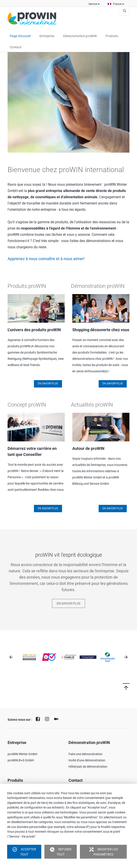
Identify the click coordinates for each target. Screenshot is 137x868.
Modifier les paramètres (103, 851)
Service (93, 4)
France (117, 4)
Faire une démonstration (85, 754)
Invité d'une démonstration (87, 760)
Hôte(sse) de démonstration (88, 767)
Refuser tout (60, 851)
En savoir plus (48, 383)
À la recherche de (125, 11)
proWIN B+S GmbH (21, 760)
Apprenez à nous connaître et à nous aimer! (46, 259)
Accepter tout (24, 851)
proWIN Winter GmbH (22, 754)
